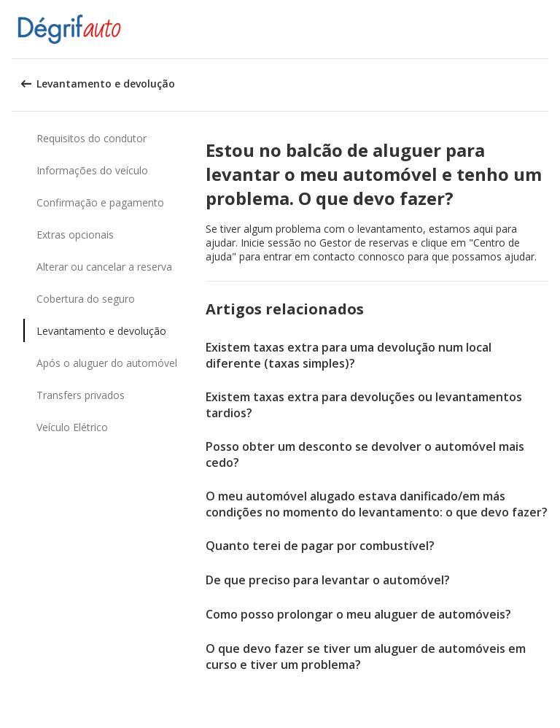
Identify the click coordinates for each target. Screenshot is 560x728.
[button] (544, 29)
